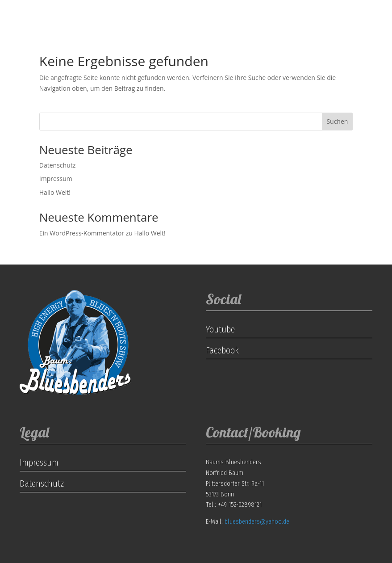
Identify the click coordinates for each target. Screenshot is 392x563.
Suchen (337, 121)
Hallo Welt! (55, 192)
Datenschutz (57, 165)
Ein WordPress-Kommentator (82, 233)
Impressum (56, 179)
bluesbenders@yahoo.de (257, 522)
